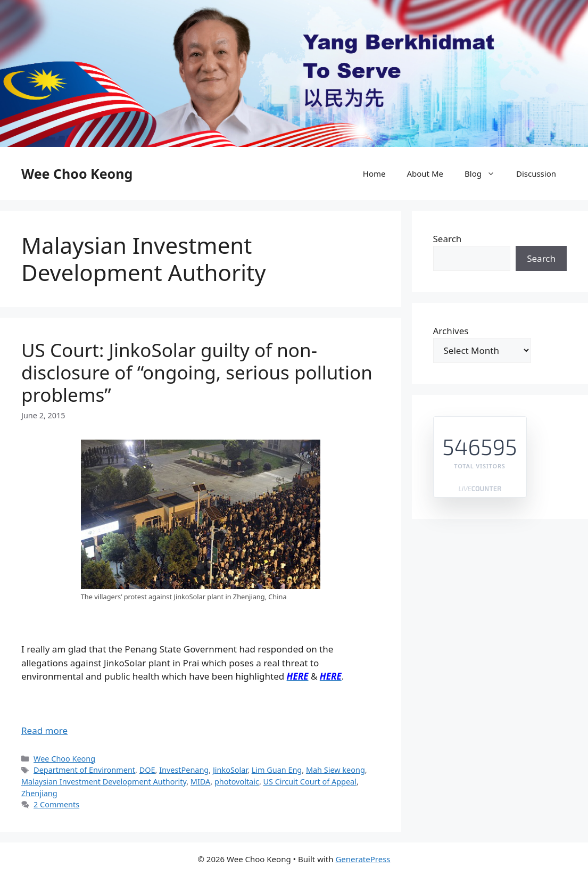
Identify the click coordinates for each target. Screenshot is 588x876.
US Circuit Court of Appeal (310, 782)
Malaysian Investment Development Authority (104, 782)
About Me (425, 173)
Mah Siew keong (336, 770)
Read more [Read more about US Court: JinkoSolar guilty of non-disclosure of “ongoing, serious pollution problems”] (44, 730)
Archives (451, 331)
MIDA (200, 782)
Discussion (536, 173)
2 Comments (56, 804)
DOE (147, 770)
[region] (294, 73)
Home (374, 173)
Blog (485, 173)
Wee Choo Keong (77, 173)
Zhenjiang (39, 793)
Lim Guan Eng (277, 770)
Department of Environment (84, 770)
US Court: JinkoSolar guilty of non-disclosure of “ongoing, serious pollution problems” (197, 372)
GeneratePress (363, 859)
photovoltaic (237, 782)
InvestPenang (184, 770)
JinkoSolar (230, 770)
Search (448, 239)
